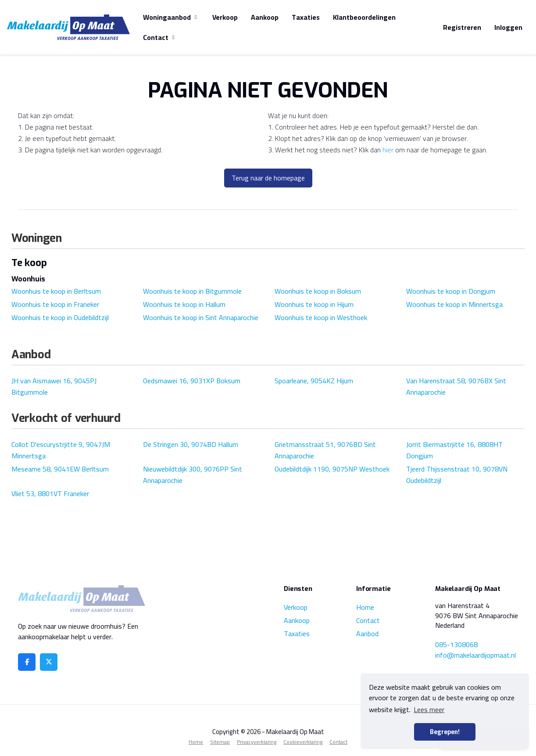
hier (388, 150)
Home (365, 607)
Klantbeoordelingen (364, 17)
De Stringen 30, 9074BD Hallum (191, 444)
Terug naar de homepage (268, 178)
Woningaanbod (171, 17)
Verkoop (225, 17)
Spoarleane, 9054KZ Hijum (314, 381)
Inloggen (508, 27)
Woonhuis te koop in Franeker (55, 304)
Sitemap (220, 742)
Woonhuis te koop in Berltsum (56, 291)
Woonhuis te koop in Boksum (318, 291)
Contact (160, 37)
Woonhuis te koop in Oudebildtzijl (60, 317)
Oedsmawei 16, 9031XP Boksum (192, 381)
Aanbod (367, 634)
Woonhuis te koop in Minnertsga (454, 304)
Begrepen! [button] (445, 732)
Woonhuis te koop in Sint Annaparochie (201, 317)
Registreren (462, 27)
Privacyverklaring (257, 742)
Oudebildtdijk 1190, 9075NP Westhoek (332, 469)
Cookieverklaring (303, 742)
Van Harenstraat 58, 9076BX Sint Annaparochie (456, 386)
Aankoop (265, 17)
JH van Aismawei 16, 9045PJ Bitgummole (54, 386)
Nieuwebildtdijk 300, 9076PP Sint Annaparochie (193, 475)
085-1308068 (456, 644)
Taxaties (306, 17)
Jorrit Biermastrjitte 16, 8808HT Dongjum (454, 450)
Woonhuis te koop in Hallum (184, 304)
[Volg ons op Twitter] (49, 662)
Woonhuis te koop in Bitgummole (192, 291)
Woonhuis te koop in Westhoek (321, 317)
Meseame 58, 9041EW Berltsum (60, 469)
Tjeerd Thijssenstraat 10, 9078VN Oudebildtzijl (457, 475)
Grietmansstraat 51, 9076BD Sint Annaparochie (325, 450)
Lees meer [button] (429, 709)
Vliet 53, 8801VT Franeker (50, 493)
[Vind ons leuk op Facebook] (27, 662)
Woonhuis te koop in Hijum (314, 304)
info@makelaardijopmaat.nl (475, 655)
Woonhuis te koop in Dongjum (451, 291)
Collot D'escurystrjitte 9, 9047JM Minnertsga (61, 450)
